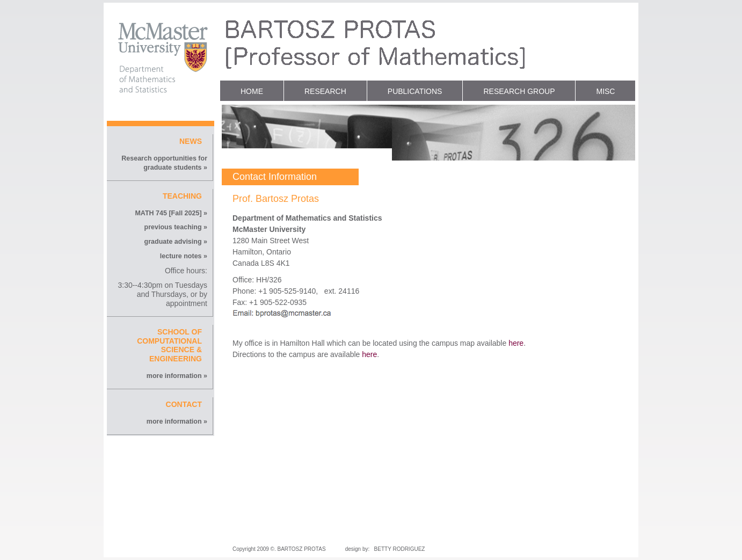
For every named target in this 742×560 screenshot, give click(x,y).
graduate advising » (176, 242)
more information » (177, 376)
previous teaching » (176, 227)
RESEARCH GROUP (519, 91)
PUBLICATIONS (415, 91)
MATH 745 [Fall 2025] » (171, 213)
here (516, 343)
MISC (605, 91)
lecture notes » (184, 256)
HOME (252, 91)
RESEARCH (325, 91)
